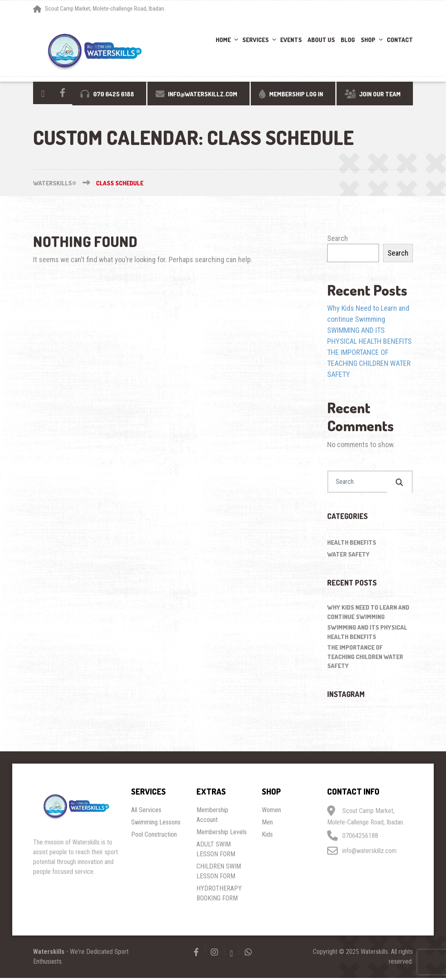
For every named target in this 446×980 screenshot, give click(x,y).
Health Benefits (352, 545)
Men (267, 824)
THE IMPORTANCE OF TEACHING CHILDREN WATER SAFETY (369, 363)
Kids (267, 836)
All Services (146, 812)
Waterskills (49, 954)
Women (271, 812)
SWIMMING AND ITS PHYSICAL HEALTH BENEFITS (367, 635)
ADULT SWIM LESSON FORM (216, 851)
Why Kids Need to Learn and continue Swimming (368, 615)
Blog (348, 40)
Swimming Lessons (156, 824)
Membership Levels (222, 834)
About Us (321, 40)
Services (255, 40)
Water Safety (348, 556)
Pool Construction (154, 836)
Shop (368, 40)
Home (223, 40)
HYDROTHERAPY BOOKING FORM (219, 895)
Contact (400, 40)
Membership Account (212, 817)
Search (338, 238)
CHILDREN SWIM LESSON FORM (219, 873)
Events (291, 40)
